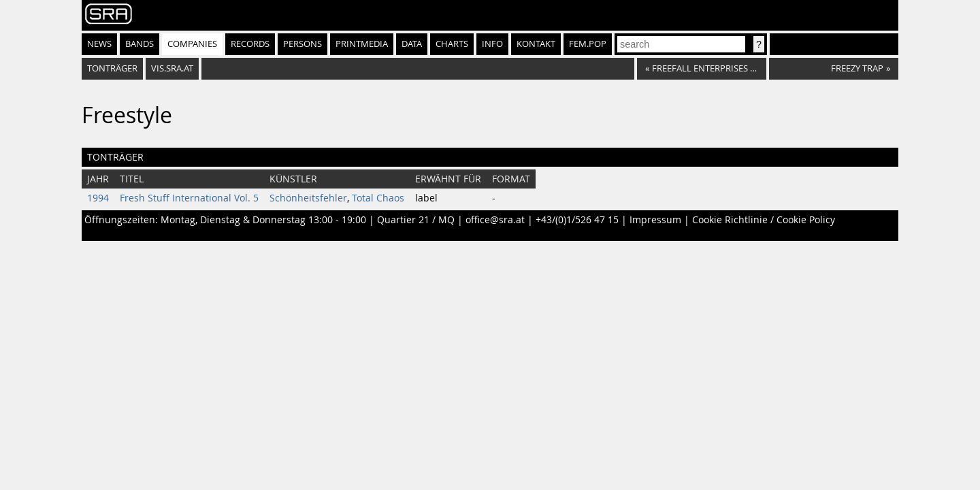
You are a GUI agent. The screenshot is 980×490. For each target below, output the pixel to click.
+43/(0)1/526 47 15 (577, 220)
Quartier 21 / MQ (416, 220)
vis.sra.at (172, 68)
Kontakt (536, 44)
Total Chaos (378, 198)
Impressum (655, 220)
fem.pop (588, 44)
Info (492, 44)
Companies (192, 44)
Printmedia (362, 44)
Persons (303, 44)
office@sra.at (495, 220)
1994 (98, 198)
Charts (452, 44)
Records (250, 44)
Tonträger (112, 68)
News (99, 44)
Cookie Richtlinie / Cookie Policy (764, 220)
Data (412, 44)
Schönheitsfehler (308, 198)
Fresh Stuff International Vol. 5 (189, 198)
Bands (140, 44)
